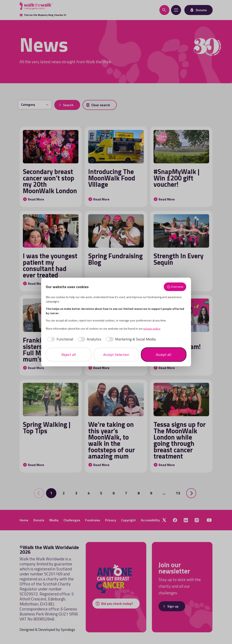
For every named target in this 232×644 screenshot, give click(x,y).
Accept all (164, 355)
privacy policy (152, 328)
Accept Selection (116, 355)
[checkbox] (60, 339)
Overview (175, 287)
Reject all (69, 355)
